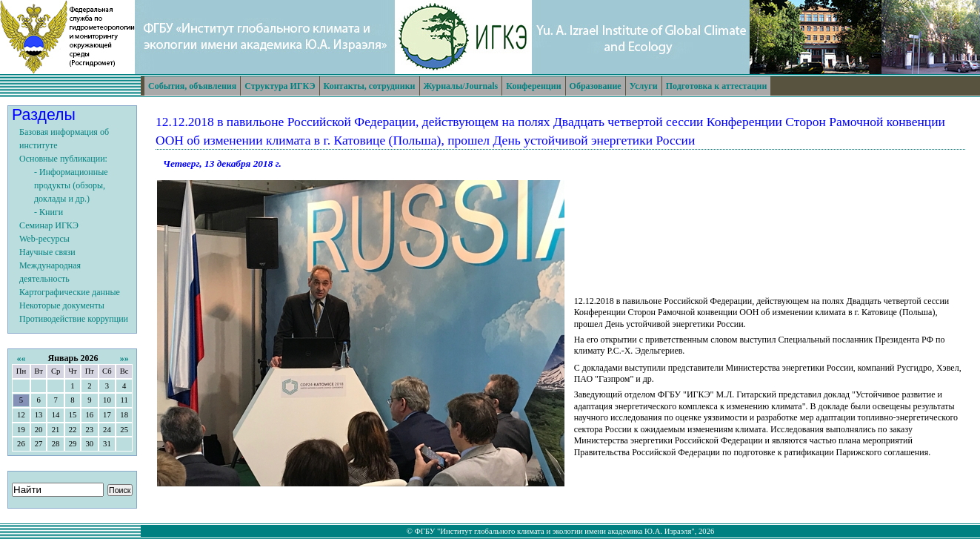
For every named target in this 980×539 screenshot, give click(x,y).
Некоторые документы (62, 305)
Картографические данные (70, 292)
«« (21, 358)
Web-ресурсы (44, 239)
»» (124, 358)
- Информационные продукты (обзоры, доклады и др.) (71, 185)
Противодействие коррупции (74, 319)
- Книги (49, 212)
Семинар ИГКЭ (49, 225)
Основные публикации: (63, 159)
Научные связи (47, 252)
